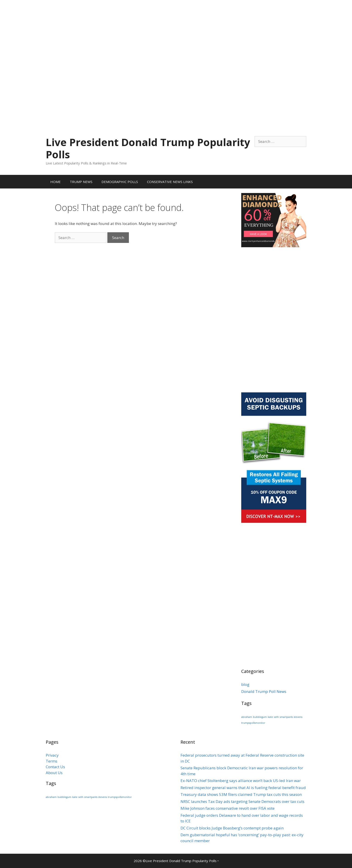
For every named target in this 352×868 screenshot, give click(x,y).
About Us (54, 773)
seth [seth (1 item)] (276, 717)
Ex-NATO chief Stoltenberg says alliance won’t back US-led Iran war (241, 781)
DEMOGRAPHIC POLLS (120, 182)
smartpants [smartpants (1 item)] (286, 717)
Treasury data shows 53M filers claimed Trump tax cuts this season (241, 794)
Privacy (52, 755)
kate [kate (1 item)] (270, 717)
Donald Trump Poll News (264, 691)
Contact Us (55, 767)
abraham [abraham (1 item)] (247, 717)
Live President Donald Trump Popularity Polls (148, 148)
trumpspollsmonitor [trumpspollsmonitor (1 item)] (253, 723)
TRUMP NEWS (81, 182)
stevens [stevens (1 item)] (298, 717)
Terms (52, 761)
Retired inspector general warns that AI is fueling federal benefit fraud (243, 788)
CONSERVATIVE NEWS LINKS (170, 182)
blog (245, 684)
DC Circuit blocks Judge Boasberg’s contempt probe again (232, 828)
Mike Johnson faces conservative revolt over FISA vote (228, 808)
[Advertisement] (176, 32)
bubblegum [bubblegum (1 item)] (260, 717)
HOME (55, 182)
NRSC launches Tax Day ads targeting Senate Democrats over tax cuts (242, 801)
